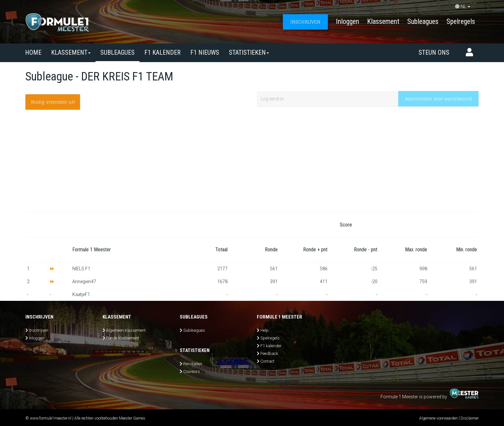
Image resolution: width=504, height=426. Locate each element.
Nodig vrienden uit (53, 102)
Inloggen (347, 21)
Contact (267, 361)
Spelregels (461, 21)
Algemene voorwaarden (438, 418)
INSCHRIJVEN (305, 22)
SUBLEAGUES (117, 52)
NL (463, 6)
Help (265, 330)
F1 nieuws (205, 52)
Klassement (383, 21)
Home (33, 52)
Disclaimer (470, 418)
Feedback (269, 353)
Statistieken (249, 52)
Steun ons (434, 52)
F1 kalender (162, 52)
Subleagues (423, 21)
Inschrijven (39, 330)
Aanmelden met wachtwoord (439, 99)
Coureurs (192, 371)
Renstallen (193, 364)
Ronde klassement (123, 338)
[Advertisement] (252, 161)
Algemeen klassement (126, 330)
